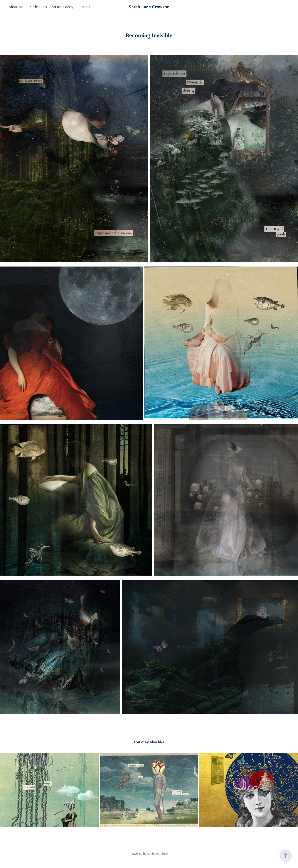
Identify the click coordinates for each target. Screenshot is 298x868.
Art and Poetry (62, 7)
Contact (84, 7)
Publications (38, 7)
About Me (16, 7)
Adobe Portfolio (157, 854)
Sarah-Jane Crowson (149, 7)
